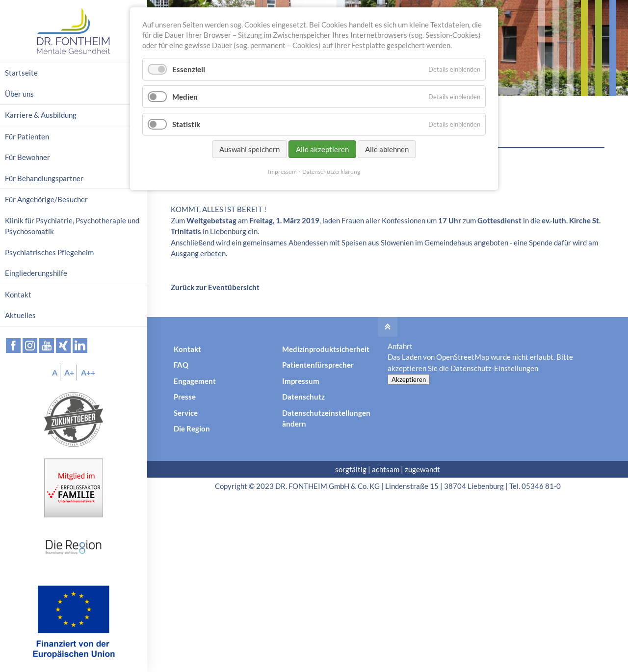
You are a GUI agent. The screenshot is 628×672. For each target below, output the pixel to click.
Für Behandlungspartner (44, 178)
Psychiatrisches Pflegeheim (49, 252)
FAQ (181, 365)
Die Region (192, 429)
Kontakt (187, 349)
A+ (69, 372)
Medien (185, 97)
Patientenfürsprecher (318, 365)
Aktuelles (20, 315)
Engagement (195, 381)
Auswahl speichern (249, 149)
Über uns (19, 94)
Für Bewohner (27, 157)
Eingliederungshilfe (36, 273)
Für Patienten (27, 136)
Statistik (186, 124)
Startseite (21, 73)
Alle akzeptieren (322, 149)
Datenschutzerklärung (331, 172)
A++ (88, 372)
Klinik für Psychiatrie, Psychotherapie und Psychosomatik (72, 226)
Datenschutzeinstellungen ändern (326, 418)
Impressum (301, 381)
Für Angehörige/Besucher (46, 199)
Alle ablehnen (387, 149)
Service (186, 413)
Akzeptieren (409, 379)
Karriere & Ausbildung (41, 115)
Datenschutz (303, 397)
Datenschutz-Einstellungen (494, 368)
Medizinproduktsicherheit (326, 349)
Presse (185, 397)
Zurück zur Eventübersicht (215, 287)
